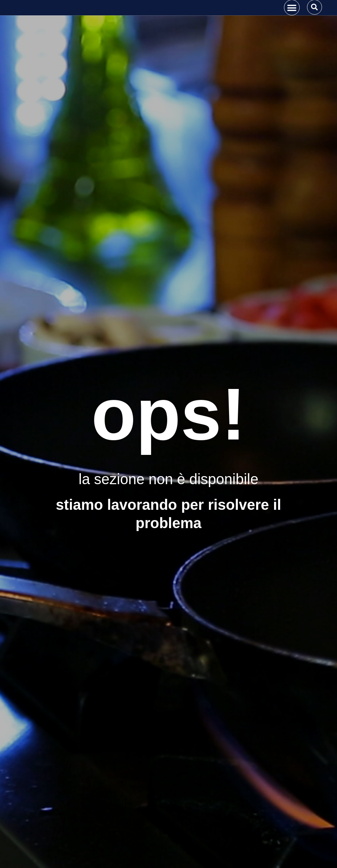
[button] (292, 22)
